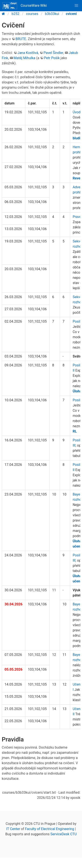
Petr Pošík (52, 58)
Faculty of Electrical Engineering (50, 829)
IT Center (13, 829)
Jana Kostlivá (28, 53)
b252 (16, 14)
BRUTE (21, 39)
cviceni (71, 14)
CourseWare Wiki (25, 6)
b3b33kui (52, 14)
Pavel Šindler (53, 53)
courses (32, 14)
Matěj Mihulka (24, 58)
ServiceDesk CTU (64, 834)
